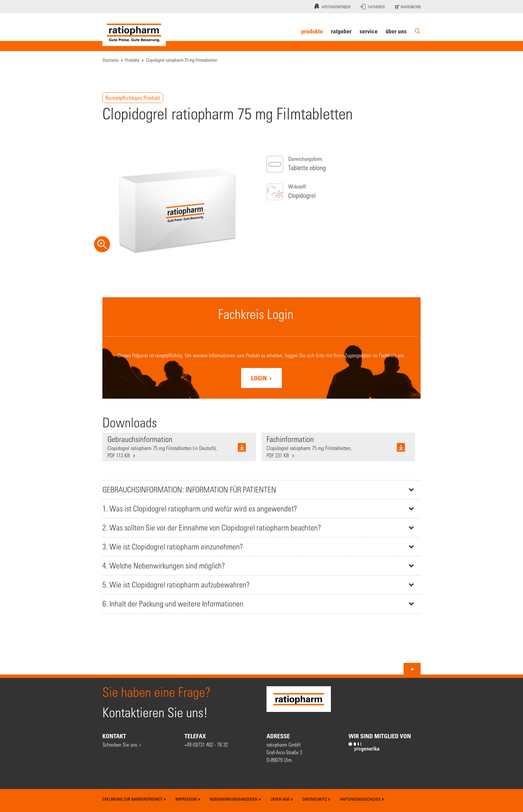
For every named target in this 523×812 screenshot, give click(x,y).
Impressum (188, 799)
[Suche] (418, 31)
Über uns (396, 31)
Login (260, 378)
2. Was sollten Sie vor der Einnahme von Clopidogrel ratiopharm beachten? (212, 528)
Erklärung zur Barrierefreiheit (134, 799)
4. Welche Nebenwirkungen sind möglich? (164, 566)
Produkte (312, 31)
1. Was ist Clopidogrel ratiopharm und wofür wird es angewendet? (200, 509)
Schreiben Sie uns (120, 744)
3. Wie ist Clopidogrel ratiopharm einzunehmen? (173, 547)
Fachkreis (373, 7)
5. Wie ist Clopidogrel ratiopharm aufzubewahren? (176, 585)
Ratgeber (341, 31)
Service (369, 31)
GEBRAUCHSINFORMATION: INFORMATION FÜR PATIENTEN (189, 490)
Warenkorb (408, 7)
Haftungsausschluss (362, 799)
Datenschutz (317, 799)
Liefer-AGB (282, 799)
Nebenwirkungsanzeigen (235, 799)
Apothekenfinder (332, 6)
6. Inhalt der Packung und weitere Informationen (173, 604)
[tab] (261, 490)
